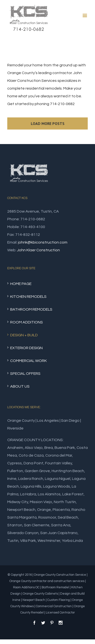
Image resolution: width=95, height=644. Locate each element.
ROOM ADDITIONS (27, 322)
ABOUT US (20, 386)
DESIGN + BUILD (24, 335)
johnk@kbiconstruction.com (43, 242)
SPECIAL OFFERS (25, 374)
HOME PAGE (21, 284)
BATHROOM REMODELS (31, 309)
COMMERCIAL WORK (28, 361)
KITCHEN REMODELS (28, 297)
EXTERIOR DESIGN (26, 348)
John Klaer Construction (38, 250)
